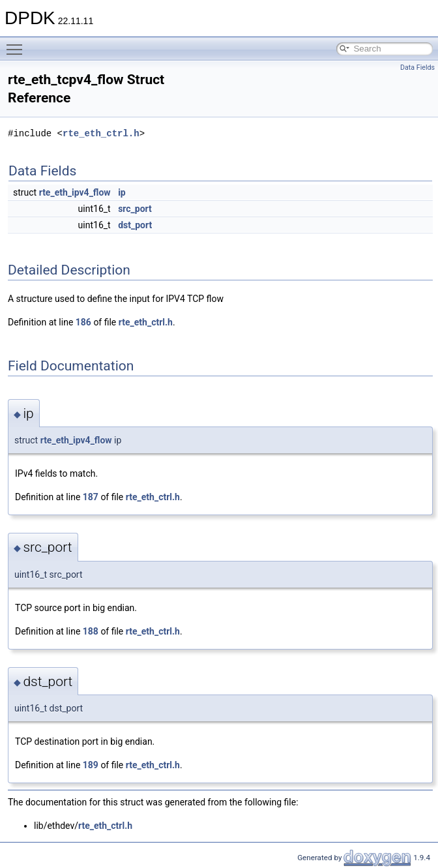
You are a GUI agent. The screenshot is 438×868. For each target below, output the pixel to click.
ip (122, 192)
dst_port (135, 225)
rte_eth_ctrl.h (101, 133)
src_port (135, 209)
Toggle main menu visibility (18, 44)
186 (83, 322)
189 (91, 765)
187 (91, 497)
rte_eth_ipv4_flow (75, 192)
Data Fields (417, 67)
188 (91, 631)
